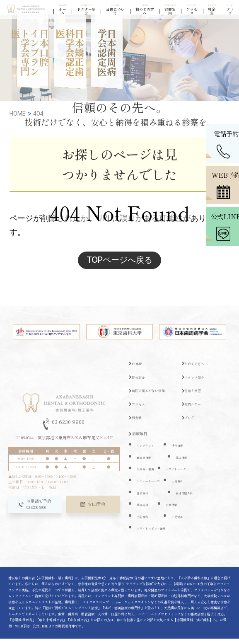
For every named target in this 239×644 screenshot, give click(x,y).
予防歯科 (143, 522)
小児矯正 (178, 522)
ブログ (191, 423)
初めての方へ (196, 368)
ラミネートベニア (150, 486)
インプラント (147, 450)
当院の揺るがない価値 (151, 395)
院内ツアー (194, 409)
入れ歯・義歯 (147, 474)
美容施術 (143, 510)
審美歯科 (143, 498)
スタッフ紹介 (196, 382)
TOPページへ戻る (119, 262)
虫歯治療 (172, 510)
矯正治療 (182, 462)
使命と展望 (194, 395)
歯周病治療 (145, 462)
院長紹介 (140, 382)
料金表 (138, 423)
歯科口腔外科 (186, 498)
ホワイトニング (177, 474)
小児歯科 (178, 486)
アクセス (140, 409)
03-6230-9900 (64, 429)
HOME (138, 368)
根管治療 (178, 450)
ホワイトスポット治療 (153, 534)
